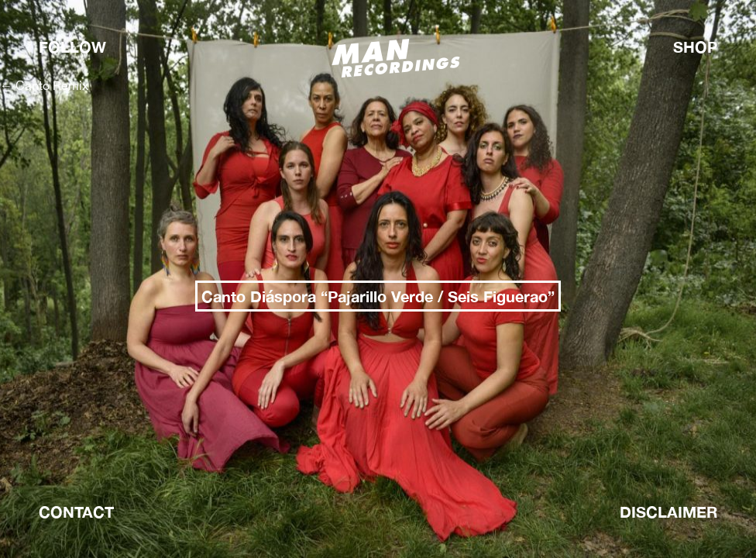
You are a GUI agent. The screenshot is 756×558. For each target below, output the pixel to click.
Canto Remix (44, 85)
